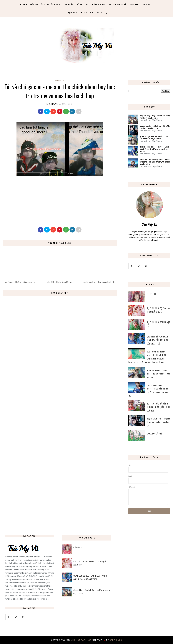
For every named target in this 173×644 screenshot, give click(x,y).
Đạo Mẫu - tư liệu (77, 13)
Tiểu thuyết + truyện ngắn (45, 4)
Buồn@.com (98, 4)
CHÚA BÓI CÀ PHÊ (154, 433)
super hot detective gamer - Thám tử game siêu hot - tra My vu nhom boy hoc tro (155, 162)
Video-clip (96, 13)
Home (23, 4)
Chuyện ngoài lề (117, 4)
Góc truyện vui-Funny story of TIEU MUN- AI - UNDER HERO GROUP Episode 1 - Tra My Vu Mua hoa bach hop (148, 357)
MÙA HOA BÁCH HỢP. (81, 640)
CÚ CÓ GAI (151, 294)
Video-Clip (60, 81)
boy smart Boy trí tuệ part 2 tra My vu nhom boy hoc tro (155, 127)
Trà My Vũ (53, 104)
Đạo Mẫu (148, 4)
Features (135, 4)
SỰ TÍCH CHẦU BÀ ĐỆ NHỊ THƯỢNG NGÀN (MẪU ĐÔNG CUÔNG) (158, 407)
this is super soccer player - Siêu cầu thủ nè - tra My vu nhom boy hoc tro (154, 149)
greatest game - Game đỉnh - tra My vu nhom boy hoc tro (154, 138)
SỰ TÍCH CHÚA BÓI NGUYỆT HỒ (159, 324)
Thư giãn (68, 4)
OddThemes (116, 640)
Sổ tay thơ (83, 4)
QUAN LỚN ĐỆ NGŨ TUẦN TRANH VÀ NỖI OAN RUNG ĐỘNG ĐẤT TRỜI (158, 340)
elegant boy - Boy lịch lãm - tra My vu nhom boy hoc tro (155, 117)
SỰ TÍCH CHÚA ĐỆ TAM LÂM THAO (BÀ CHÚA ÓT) (158, 310)
